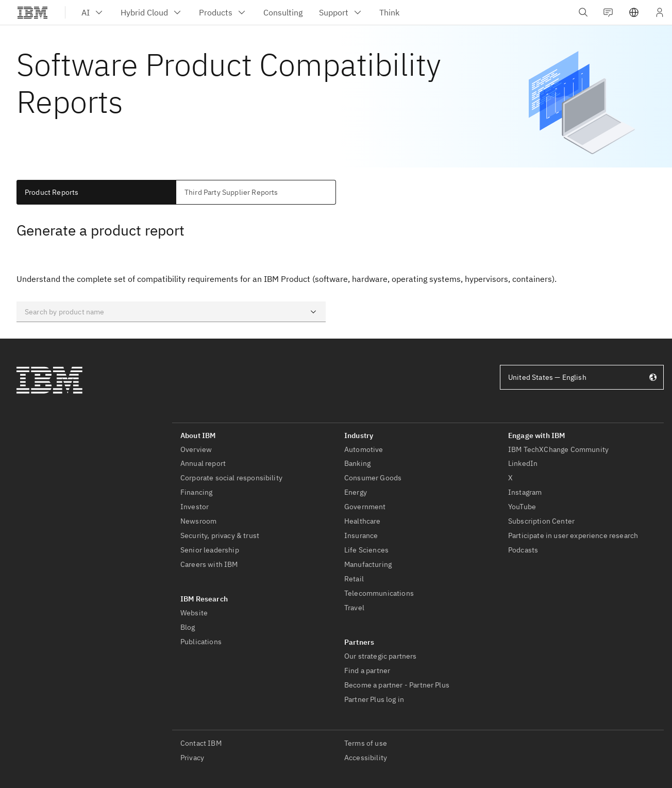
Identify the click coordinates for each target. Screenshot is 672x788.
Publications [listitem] (201, 642)
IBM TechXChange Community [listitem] (558, 449)
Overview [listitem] (196, 449)
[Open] (313, 312)
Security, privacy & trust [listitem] (220, 535)
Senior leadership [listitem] (210, 550)
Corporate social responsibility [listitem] (231, 478)
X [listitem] (510, 478)
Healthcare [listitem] (363, 521)
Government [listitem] (365, 507)
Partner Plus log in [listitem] (374, 699)
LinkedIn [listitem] (523, 463)
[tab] (96, 192)
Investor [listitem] (195, 507)
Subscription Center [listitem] (541, 521)
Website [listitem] (194, 613)
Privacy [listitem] (192, 758)
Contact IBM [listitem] (201, 743)
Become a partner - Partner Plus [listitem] (397, 685)
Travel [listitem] (354, 608)
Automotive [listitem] (364, 449)
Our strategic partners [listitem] (381, 656)
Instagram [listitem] (525, 492)
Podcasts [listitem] (523, 550)
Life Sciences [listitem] (366, 550)
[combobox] (171, 312)
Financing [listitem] (196, 492)
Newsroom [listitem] (198, 521)
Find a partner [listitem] (367, 670)
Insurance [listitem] (361, 535)
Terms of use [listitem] (366, 743)
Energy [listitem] (356, 492)
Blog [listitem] (188, 627)
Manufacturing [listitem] (368, 564)
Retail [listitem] (354, 579)
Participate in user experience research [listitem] (573, 535)
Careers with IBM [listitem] (209, 564)
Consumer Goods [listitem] (373, 478)
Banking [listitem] (357, 463)
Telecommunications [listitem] (379, 593)
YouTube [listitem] (522, 507)
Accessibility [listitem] (366, 758)
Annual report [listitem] (203, 463)
